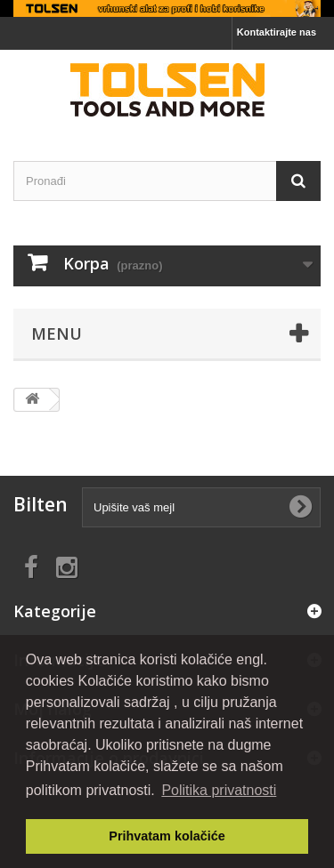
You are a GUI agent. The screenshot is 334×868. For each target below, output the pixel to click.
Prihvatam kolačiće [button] (167, 836)
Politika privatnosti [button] (219, 790)
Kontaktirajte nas (277, 32)
